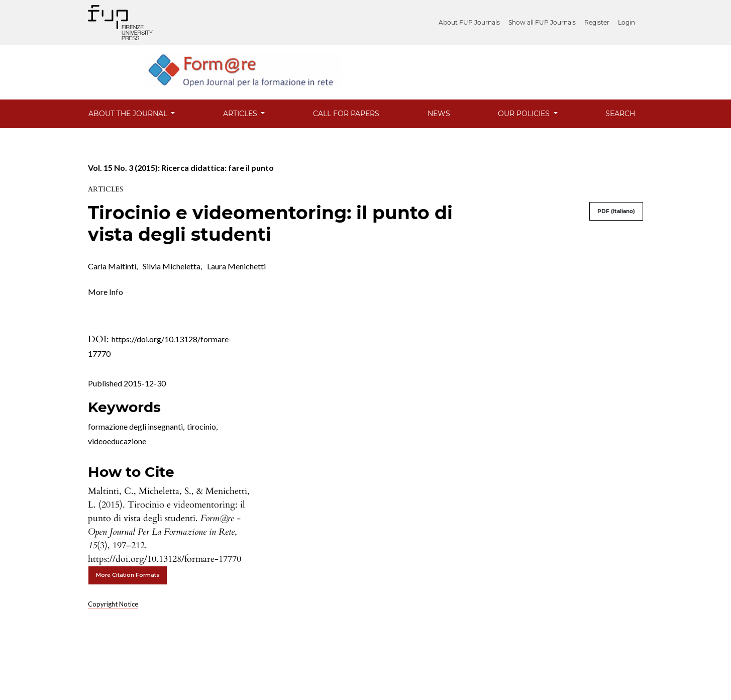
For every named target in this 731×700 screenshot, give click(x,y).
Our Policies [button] (525, 114)
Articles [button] (241, 114)
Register (597, 22)
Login (626, 22)
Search (620, 114)
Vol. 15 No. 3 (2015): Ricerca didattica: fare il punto (181, 168)
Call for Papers (346, 114)
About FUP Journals (469, 22)
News (439, 114)
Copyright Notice (113, 604)
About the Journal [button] (129, 114)
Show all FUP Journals (542, 22)
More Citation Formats (128, 575)
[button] (106, 291)
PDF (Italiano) (616, 211)
